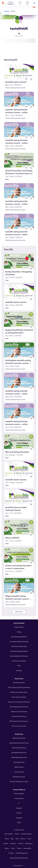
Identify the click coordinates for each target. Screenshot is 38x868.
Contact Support (19, 794)
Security (21, 843)
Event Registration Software (19, 656)
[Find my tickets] (11, 3)
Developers (29, 843)
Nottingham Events (19, 777)
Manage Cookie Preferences (19, 858)
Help (17, 839)
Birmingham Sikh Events (19, 753)
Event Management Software (19, 707)
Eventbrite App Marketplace (19, 651)
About (7, 839)
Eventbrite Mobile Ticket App (19, 642)
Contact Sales (19, 798)
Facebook (19, 808)
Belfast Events (19, 767)
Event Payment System (19, 697)
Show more (19, 612)
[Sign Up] (28, 3)
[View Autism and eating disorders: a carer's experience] (19, 555)
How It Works (9, 834)
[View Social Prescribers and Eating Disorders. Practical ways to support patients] (19, 160)
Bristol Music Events (19, 738)
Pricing (19, 632)
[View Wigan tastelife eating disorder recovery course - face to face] (19, 586)
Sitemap (19, 670)
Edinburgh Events (19, 762)
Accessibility (27, 848)
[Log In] (20, 3)
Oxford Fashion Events (19, 748)
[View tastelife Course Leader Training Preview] (19, 497)
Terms (13, 848)
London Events (19, 772)
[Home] (3, 3)
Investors (13, 843)
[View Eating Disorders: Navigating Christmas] (19, 261)
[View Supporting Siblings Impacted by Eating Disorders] (19, 319)
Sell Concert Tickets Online (19, 692)
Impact (6, 843)
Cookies (11, 853)
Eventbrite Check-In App (19, 646)
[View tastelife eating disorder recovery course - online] (19, 99)
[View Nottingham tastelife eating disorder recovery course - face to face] (19, 350)
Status (7, 848)
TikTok (19, 823)
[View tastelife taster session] (19, 71)
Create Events (19, 627)
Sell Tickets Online (19, 683)
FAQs (19, 666)
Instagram (19, 818)
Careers (23, 839)
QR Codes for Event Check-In (19, 721)
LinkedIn (19, 813)
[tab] (7, 52)
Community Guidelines (19, 661)
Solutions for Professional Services (19, 702)
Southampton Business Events (19, 743)
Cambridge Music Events (19, 757)
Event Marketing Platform (19, 637)
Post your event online (19, 726)
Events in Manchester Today (19, 781)
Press (29, 839)
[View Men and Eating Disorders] (19, 441)
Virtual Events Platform (19, 716)
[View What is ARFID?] (19, 527)
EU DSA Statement (22, 853)
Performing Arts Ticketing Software (19, 687)
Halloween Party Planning (19, 712)
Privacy (19, 848)
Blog (12, 839)
